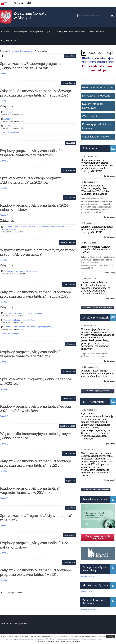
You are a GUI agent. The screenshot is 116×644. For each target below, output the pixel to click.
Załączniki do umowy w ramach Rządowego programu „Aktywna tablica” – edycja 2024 (35, 93)
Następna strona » (15, 593)
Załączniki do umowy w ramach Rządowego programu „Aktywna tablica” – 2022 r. (35, 463)
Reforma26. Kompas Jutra (98, 87)
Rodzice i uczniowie (77, 32)
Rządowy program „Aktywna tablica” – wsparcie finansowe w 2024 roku (31, 153)
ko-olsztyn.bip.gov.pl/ (90, 609)
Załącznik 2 (8, 112)
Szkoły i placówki (37, 32)
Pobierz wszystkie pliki (10, 132)
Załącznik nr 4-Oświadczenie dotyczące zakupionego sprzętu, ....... (30, 327)
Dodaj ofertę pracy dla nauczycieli (98, 538)
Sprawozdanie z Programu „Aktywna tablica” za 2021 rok (36, 518)
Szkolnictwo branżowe (96, 137)
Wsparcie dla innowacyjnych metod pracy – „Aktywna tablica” (35, 436)
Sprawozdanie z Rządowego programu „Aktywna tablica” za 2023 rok (31, 180)
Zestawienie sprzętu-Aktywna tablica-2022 (20, 271)
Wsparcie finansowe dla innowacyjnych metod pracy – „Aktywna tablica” (38, 252)
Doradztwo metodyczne (96, 96)
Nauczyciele (62, 32)
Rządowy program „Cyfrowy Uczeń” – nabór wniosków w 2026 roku (96, 249)
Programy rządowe (9, 40)
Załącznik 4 (8, 126)
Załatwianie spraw (20, 32)
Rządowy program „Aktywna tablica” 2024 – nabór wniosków (35, 207)
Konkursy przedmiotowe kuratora (97, 126)
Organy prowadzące (96, 32)
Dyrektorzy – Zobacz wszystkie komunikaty (98, 391)
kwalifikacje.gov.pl (88, 576)
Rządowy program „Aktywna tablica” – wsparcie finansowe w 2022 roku (31, 490)
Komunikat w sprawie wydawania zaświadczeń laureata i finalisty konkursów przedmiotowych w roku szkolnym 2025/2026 (97, 166)
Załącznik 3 (8, 119)
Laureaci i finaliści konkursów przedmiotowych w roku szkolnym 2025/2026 (97, 229)
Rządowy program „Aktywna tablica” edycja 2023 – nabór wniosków (35, 409)
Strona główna (14, 51)
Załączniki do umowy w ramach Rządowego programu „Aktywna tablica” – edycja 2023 (35, 294)
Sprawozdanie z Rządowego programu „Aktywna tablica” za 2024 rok (31, 66)
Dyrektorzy (50, 32)
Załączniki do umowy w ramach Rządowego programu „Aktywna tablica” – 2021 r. (35, 572)
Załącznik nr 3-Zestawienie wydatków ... (19, 320)
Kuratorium (6, 32)
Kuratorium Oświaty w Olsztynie (30, 15)
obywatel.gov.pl (87, 591)
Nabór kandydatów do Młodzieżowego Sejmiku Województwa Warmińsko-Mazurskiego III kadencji (95, 190)
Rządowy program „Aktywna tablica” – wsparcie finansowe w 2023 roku (31, 354)
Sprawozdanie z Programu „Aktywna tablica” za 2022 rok (36, 381)
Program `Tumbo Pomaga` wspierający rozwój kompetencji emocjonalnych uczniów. (98, 373)
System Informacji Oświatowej (93, 106)
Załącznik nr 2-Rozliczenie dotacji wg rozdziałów (23, 313)
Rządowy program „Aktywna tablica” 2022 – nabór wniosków (35, 545)
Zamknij (110, 637)
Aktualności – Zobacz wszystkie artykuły (98, 308)
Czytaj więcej (109, 176)
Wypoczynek (90, 116)
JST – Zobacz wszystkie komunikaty (96, 489)
